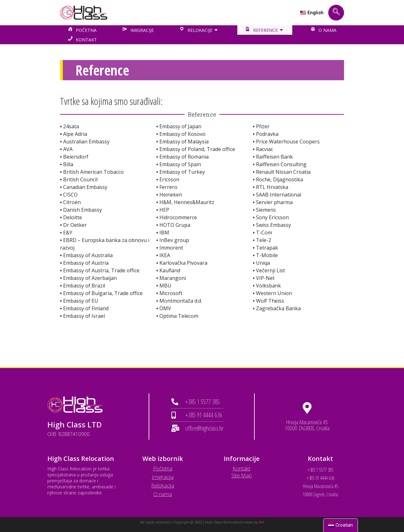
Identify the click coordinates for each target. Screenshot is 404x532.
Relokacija (163, 485)
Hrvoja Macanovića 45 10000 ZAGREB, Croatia (307, 425)
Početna (163, 468)
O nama (163, 494)
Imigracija (163, 477)
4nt (261, 522)
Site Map (242, 475)
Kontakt (241, 468)
